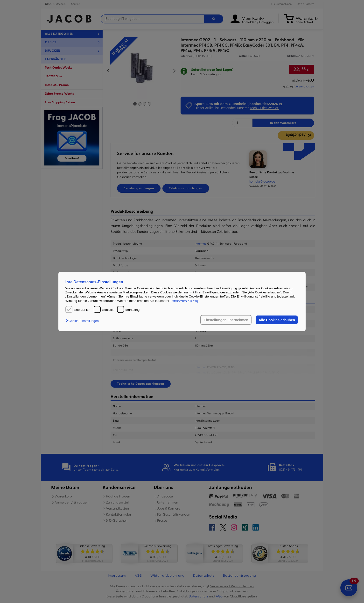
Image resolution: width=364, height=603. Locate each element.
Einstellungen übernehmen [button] (226, 320)
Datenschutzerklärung (184, 301)
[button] (84, 321)
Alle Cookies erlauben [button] (277, 320)
